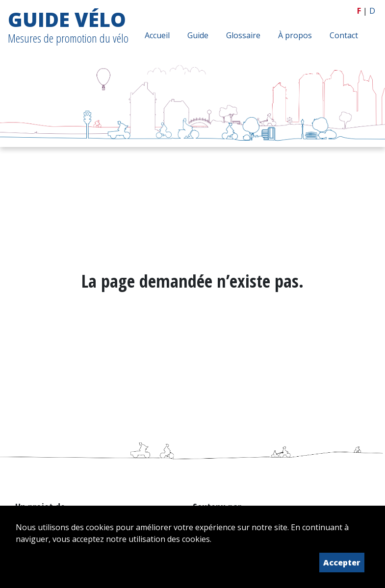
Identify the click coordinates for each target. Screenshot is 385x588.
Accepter (342, 563)
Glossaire (243, 35)
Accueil (157, 35)
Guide (198, 35)
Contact (344, 35)
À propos (295, 35)
